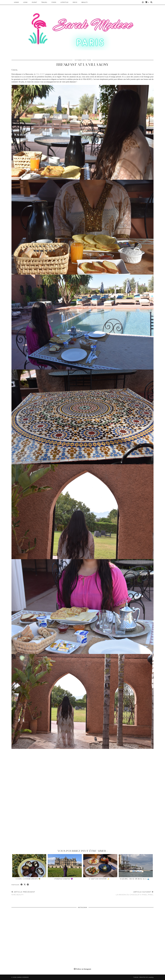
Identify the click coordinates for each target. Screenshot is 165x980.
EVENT (34, 2)
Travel (44, 2)
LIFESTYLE (64, 2)
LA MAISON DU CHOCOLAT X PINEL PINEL (135, 893)
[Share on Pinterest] (28, 885)
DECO (75, 2)
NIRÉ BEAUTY (23, 893)
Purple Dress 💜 (64, 879)
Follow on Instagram (82, 969)
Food (54, 2)
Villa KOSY (40, 74)
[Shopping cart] (147, 2)
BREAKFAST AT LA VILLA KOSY (82, 65)
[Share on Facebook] (22, 885)
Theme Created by (143, 977)
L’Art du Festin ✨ (99, 879)
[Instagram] (143, 2)
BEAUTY (85, 2)
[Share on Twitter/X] (25, 885)
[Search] (151, 2)
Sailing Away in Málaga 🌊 (135, 879)
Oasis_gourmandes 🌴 (28, 879)
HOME (16, 2)
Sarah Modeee (23, 977)
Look (25, 2)
